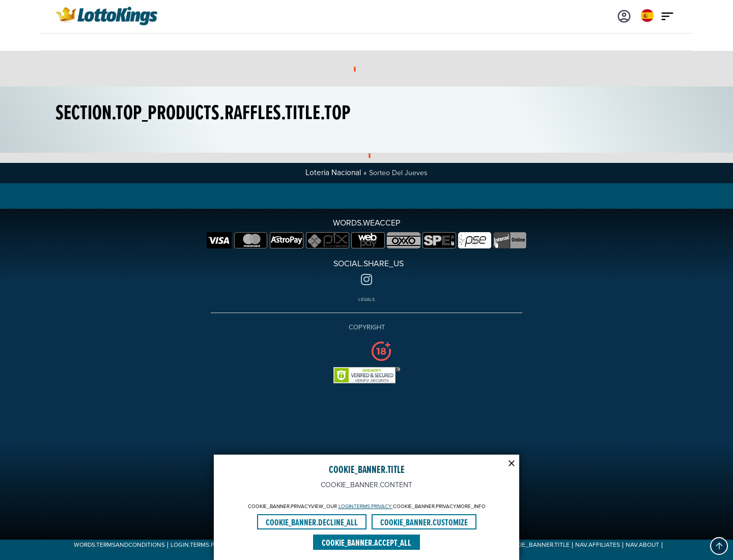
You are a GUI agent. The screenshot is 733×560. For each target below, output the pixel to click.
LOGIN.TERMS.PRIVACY (366, 507)
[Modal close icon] (512, 462)
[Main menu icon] (667, 15)
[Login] (624, 15)
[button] (719, 546)
